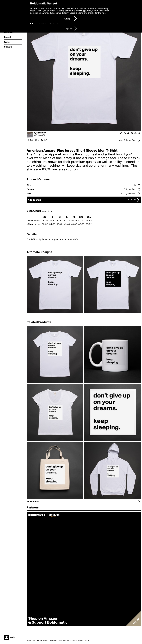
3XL (89, 217)
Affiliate (46, 640)
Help (34, 640)
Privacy (81, 640)
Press (60, 640)
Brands (39, 640)
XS (45, 217)
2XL (81, 217)
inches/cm (47, 211)
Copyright (73, 640)
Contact (66, 640)
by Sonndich (40, 133)
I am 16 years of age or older (47, 23)
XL (74, 217)
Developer (53, 640)
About (29, 640)
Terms (87, 640)
